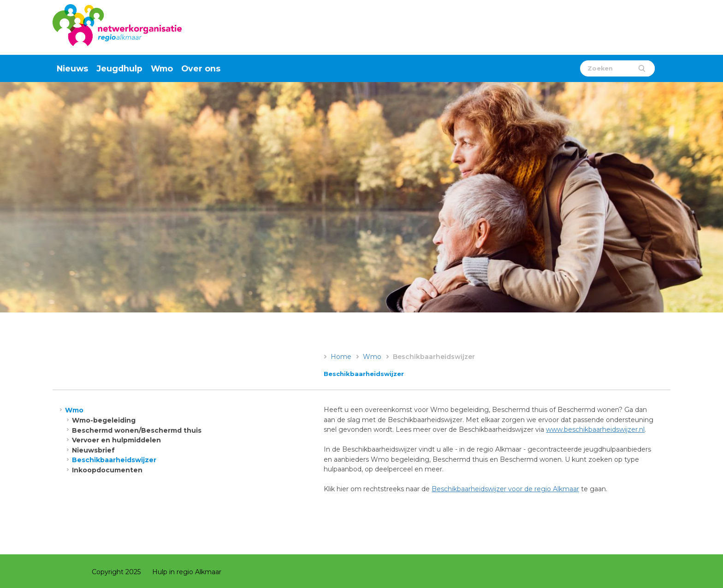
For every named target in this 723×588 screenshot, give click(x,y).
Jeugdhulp (120, 68)
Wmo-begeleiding (104, 420)
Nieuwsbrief (93, 450)
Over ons (201, 68)
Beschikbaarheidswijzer (114, 460)
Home (341, 357)
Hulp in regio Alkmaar (187, 572)
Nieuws (72, 68)
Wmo (162, 68)
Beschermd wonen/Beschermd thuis (137, 430)
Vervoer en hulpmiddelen (116, 440)
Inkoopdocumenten (107, 470)
